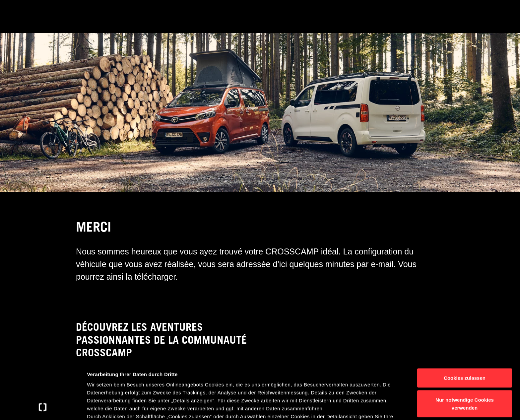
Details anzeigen (356, 407)
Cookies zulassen (465, 324)
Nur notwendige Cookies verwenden (465, 350)
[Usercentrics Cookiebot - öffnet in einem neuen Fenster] (43, 407)
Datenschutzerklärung (140, 386)
